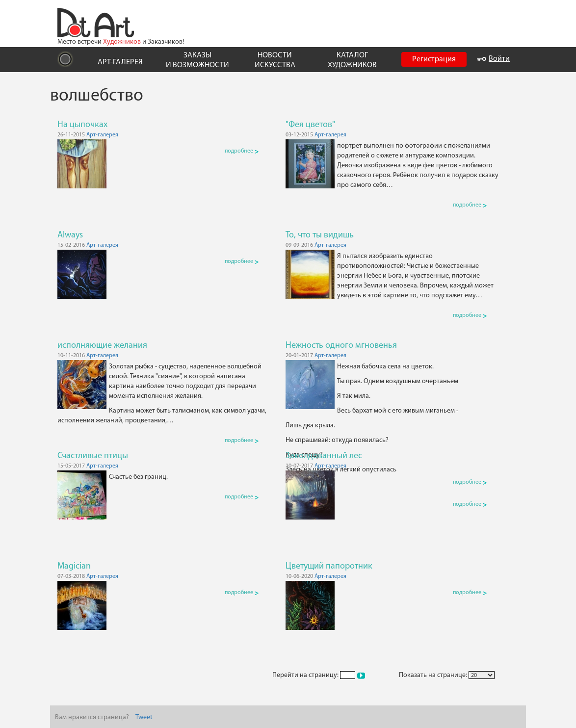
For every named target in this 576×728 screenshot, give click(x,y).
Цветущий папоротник (329, 566)
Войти (493, 59)
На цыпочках (82, 125)
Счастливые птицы (93, 456)
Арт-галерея (102, 135)
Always (70, 235)
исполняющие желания (102, 346)
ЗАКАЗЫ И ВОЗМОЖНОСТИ (197, 60)
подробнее (242, 151)
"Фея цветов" (310, 125)
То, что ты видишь (320, 235)
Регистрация (434, 59)
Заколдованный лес (324, 456)
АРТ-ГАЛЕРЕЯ (120, 62)
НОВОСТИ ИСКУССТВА (275, 60)
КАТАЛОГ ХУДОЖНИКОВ (352, 60)
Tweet (144, 717)
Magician (74, 566)
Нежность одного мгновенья (341, 346)
